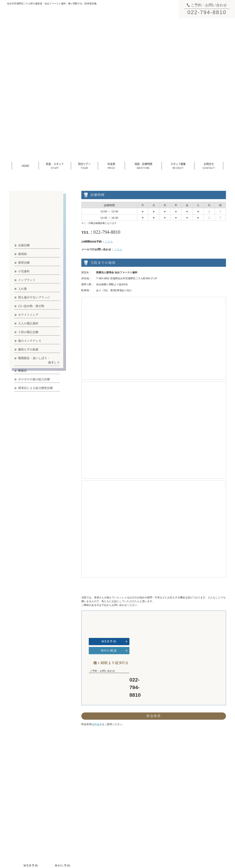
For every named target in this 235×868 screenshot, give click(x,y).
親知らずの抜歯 (195, 781)
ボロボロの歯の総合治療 (200, 797)
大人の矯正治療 (157, 824)
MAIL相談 (109, 651)
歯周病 (152, 781)
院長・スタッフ (55, 166)
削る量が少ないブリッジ (163, 808)
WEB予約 (109, 641)
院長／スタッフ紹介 (123, 781)
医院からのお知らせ (197, 827)
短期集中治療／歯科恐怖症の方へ (205, 821)
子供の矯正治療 (157, 830)
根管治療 (154, 786)
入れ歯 (152, 803)
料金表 (111, 166)
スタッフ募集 (178, 166)
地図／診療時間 (120, 797)
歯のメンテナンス (196, 775)
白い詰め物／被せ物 (160, 813)
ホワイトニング (157, 819)
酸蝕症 (190, 792)
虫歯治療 (154, 775)
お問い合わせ (119, 808)
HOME (25, 166)
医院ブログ (192, 832)
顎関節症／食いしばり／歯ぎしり (205, 786)
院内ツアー (84, 166)
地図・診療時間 (143, 166)
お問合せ (209, 166)
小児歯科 (154, 792)
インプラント (156, 797)
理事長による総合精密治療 (201, 803)
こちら (109, 242)
